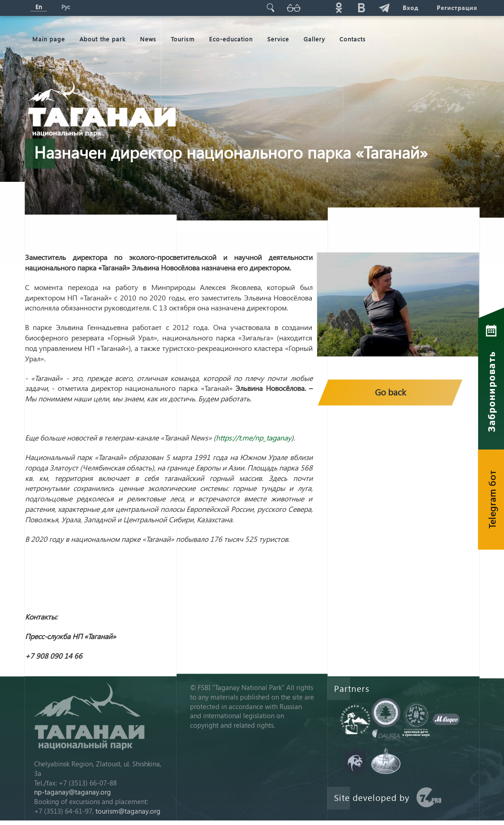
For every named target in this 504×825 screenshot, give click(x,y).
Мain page (49, 39)
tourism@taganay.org (128, 811)
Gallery (314, 39)
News (148, 39)
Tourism (183, 39)
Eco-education (231, 39)
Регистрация (457, 7)
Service (278, 39)
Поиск (271, 7)
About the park (102, 39)
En (39, 7)
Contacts (353, 39)
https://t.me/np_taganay (254, 437)
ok (339, 7)
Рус (66, 7)
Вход (411, 7)
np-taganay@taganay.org (72, 792)
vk (362, 7)
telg (384, 7)
